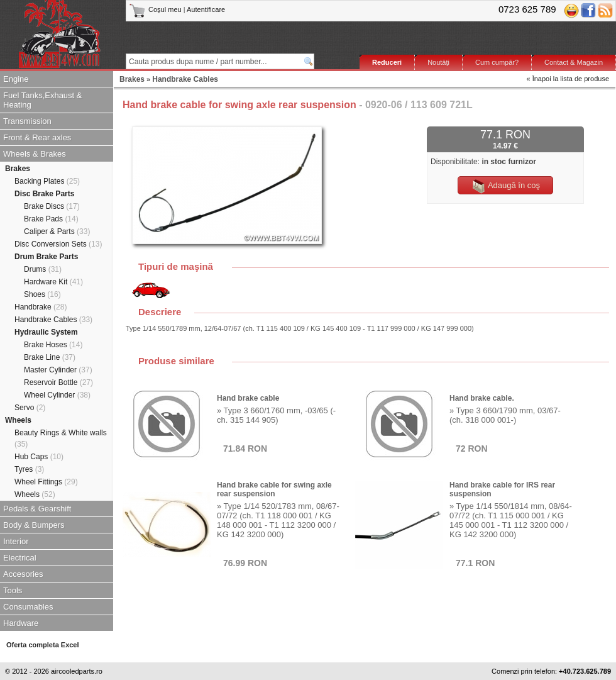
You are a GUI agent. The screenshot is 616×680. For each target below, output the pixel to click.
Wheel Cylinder (57, 395)
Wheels (18, 420)
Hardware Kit (53, 282)
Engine (16, 79)
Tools (13, 590)
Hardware (21, 623)
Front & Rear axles (37, 137)
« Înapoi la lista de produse (568, 79)
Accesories (23, 574)
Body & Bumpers (34, 525)
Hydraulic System (46, 332)
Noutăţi (438, 62)
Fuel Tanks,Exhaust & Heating (43, 100)
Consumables (28, 607)
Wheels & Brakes (35, 154)
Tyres (29, 469)
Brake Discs (52, 206)
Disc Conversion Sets (58, 244)
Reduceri (387, 62)
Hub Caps (39, 457)
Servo (30, 408)
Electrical (20, 558)
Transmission (27, 121)
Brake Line (50, 357)
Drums (43, 269)
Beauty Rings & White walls (61, 438)
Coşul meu (156, 9)
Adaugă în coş (505, 186)
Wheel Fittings (46, 482)
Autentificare (206, 9)
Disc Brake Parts (44, 194)
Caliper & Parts (57, 231)
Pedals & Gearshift (37, 509)
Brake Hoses (53, 345)
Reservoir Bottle (58, 382)
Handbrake (41, 307)
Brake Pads (51, 219)
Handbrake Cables (53, 320)
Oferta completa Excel (43, 645)
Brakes (18, 169)
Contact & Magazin (574, 62)
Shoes (42, 294)
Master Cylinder (58, 370)
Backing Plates (47, 181)
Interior (16, 541)
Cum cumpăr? (497, 62)
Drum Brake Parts (46, 257)
